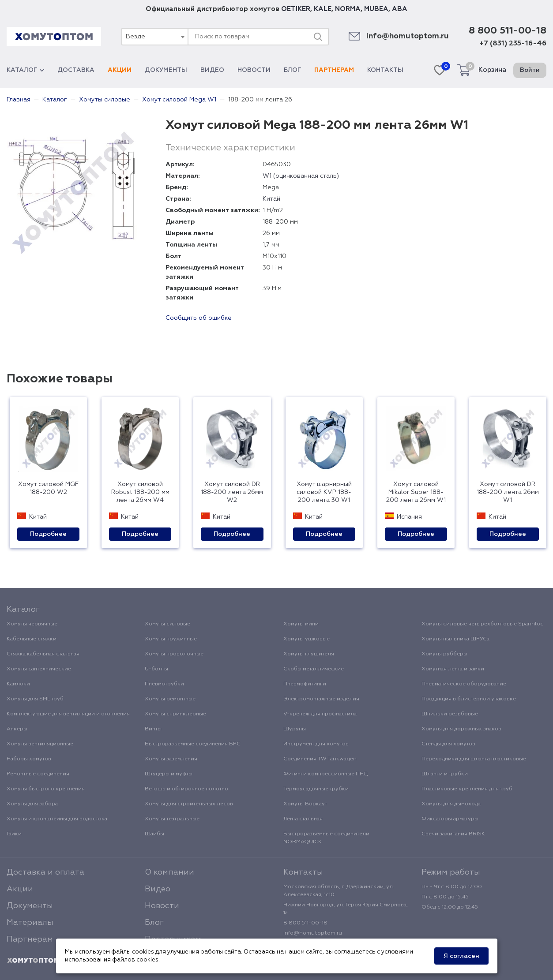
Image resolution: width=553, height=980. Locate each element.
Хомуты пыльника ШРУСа (455, 639)
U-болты (156, 669)
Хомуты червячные (32, 624)
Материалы (30, 923)
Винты (153, 729)
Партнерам (334, 70)
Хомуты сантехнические (39, 669)
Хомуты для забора (32, 804)
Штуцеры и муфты (169, 774)
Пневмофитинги (305, 684)
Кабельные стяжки (32, 639)
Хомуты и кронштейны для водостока (57, 819)
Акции (120, 70)
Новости (254, 70)
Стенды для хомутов (448, 744)
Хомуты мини (301, 624)
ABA (400, 9)
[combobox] (154, 37)
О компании (169, 872)
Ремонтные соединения (38, 774)
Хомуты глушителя (309, 654)
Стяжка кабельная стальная (43, 654)
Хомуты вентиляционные (40, 744)
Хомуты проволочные (174, 654)
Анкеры (17, 729)
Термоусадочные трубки (316, 789)
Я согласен (461, 956)
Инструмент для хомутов (316, 744)
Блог (292, 70)
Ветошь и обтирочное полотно (186, 789)
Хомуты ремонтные (170, 699)
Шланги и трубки (445, 774)
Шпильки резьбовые (450, 714)
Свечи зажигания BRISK (453, 834)
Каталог (25, 70)
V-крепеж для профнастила (320, 714)
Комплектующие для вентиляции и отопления (68, 714)
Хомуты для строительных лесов (189, 804)
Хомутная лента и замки (453, 669)
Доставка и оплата (45, 872)
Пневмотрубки (164, 684)
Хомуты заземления (171, 759)
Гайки (14, 834)
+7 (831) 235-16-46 (513, 44)
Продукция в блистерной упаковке (469, 699)
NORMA (348, 9)
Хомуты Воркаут (305, 804)
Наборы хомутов (29, 759)
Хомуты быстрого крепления (46, 789)
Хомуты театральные (172, 819)
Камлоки (18, 684)
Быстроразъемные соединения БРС (193, 744)
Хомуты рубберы (444, 654)
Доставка (76, 70)
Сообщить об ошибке (199, 318)
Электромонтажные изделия (321, 699)
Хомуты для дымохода (451, 804)
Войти (530, 70)
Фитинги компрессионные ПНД (325, 774)
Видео (212, 70)
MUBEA (376, 9)
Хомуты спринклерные (175, 714)
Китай (271, 199)
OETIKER (296, 9)
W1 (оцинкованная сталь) (301, 176)
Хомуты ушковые (307, 639)
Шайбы (154, 834)
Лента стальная (303, 819)
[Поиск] (318, 37)
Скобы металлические (314, 669)
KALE (323, 9)
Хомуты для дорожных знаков (461, 729)
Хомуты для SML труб (35, 699)
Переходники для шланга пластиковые (474, 759)
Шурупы (295, 729)
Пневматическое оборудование (464, 684)
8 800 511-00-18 (508, 31)
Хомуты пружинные (171, 639)
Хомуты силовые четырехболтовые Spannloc (482, 624)
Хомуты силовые (167, 624)
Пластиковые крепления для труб (467, 789)
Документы (166, 70)
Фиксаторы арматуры (450, 819)
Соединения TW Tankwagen (320, 759)
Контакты (385, 70)
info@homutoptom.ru (408, 36)
